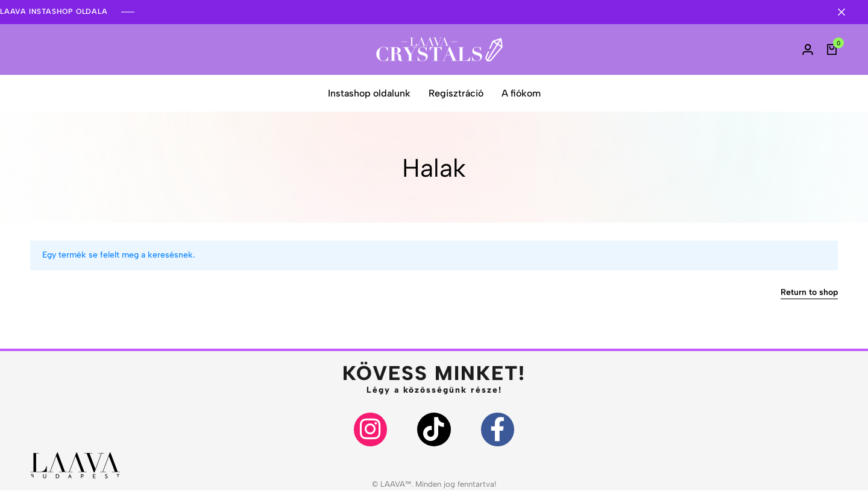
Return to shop (809, 293)
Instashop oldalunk (369, 93)
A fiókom (521, 93)
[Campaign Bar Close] (846, 12)
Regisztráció (456, 93)
